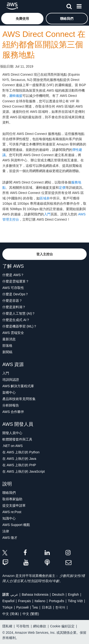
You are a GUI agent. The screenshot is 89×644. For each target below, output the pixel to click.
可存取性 (23, 626)
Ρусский (22, 607)
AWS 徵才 (10, 538)
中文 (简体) (11, 614)
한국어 (60, 607)
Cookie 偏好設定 (62, 626)
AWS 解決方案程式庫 (18, 386)
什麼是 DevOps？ (15, 294)
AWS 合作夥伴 (13, 412)
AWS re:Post (12, 512)
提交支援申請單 (14, 505)
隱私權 (7, 626)
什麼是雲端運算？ (16, 281)
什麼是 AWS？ (13, 275)
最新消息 (9, 339)
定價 (62, 188)
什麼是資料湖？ (14, 307)
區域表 (45, 198)
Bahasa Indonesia (35, 594)
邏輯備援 (16, 96)
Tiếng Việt (75, 601)
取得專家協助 (12, 499)
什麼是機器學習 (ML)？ (20, 326)
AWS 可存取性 (13, 288)
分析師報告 (11, 405)
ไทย (35, 607)
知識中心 (9, 518)
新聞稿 (7, 352)
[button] (22, 19)
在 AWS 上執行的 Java (19, 459)
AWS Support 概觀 (16, 525)
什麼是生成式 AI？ (16, 320)
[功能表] (79, 5)
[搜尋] (69, 5)
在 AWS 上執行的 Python (21, 452)
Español (8, 601)
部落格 (7, 346)
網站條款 (40, 626)
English (73, 594)
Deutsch (58, 594)
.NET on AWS (13, 446)
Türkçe (7, 607)
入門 (47, 214)
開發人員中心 (12, 433)
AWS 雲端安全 (13, 333)
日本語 (47, 607)
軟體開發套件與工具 (17, 439)
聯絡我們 (9, 493)
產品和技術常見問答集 (19, 399)
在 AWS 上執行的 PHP (19, 465)
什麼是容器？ (12, 301)
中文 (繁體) (31, 614)
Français (24, 601)
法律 (6, 531)
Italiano (40, 601)
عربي (14, 594)
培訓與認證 (11, 380)
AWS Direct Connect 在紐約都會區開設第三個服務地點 (44, 45)
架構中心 (9, 392)
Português (56, 601)
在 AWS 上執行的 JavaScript (23, 471)
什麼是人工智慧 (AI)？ (19, 313)
